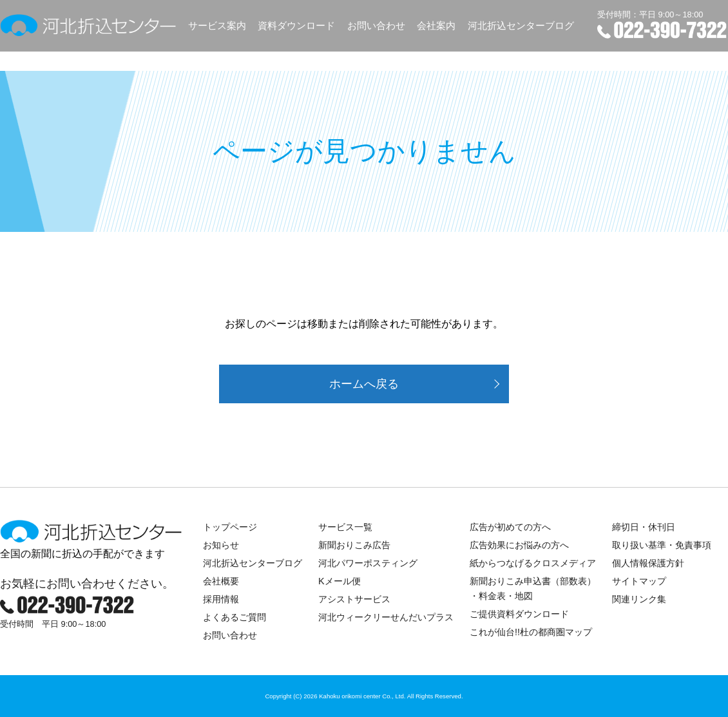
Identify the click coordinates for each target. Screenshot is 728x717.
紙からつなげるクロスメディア (533, 563)
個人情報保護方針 (648, 563)
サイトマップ (639, 581)
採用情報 (221, 599)
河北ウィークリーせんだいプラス (386, 617)
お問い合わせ (376, 25)
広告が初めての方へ (510, 527)
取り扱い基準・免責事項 (662, 545)
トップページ (230, 527)
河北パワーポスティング (368, 563)
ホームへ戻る (364, 384)
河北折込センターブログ (521, 25)
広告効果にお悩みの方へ (519, 545)
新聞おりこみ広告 (354, 545)
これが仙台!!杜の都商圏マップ (531, 632)
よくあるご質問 (235, 617)
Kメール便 (340, 581)
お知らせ (221, 545)
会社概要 (221, 581)
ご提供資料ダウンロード (519, 614)
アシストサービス (354, 599)
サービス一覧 (345, 527)
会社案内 (436, 25)
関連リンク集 (639, 599)
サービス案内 (217, 25)
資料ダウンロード (296, 25)
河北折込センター (89, 25)
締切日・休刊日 (644, 527)
